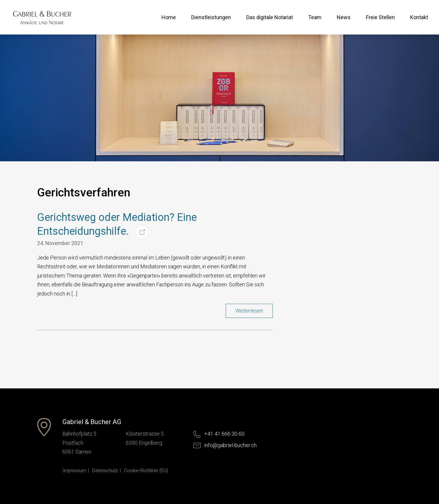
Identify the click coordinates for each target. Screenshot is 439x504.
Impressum (74, 471)
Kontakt (419, 17)
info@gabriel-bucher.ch (225, 445)
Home (169, 17)
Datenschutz (105, 471)
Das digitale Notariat (270, 17)
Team (315, 17)
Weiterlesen (249, 311)
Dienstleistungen (211, 17)
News (344, 17)
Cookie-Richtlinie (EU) (146, 471)
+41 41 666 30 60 (219, 434)
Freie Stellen (380, 17)
